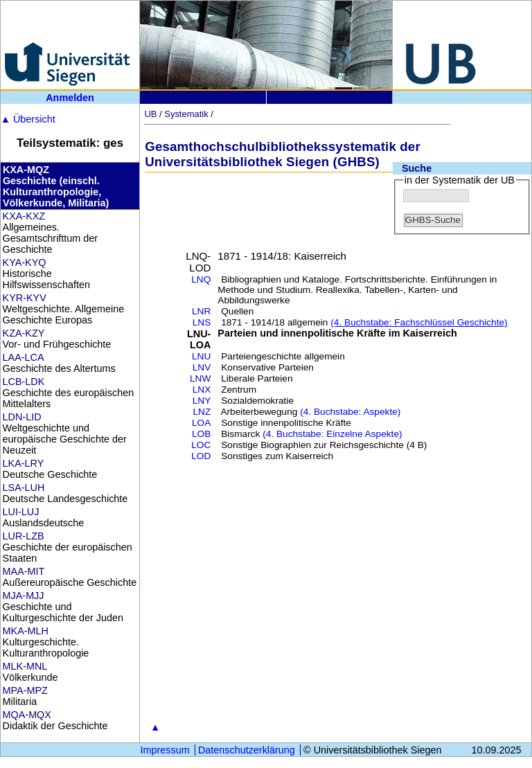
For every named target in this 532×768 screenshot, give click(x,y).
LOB (201, 434)
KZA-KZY (24, 333)
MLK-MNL (25, 666)
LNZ (202, 412)
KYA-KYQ (25, 262)
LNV (202, 367)
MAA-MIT (24, 571)
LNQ (201, 279)
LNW (200, 378)
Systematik (186, 114)
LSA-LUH (24, 488)
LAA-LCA (24, 357)
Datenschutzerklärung (247, 750)
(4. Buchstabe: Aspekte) (350, 412)
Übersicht (28, 119)
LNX (202, 390)
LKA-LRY (24, 463)
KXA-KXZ (24, 216)
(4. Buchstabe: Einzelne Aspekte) (332, 434)
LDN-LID (22, 417)
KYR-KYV (25, 298)
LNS (202, 322)
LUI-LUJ (21, 512)
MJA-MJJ (24, 596)
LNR (201, 311)
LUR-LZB (24, 536)
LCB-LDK (24, 382)
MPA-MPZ (25, 690)
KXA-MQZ (26, 170)
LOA (201, 423)
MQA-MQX (27, 715)
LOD (201, 456)
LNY (202, 401)
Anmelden (70, 98)
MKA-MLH (26, 631)
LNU (201, 356)
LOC (201, 445)
